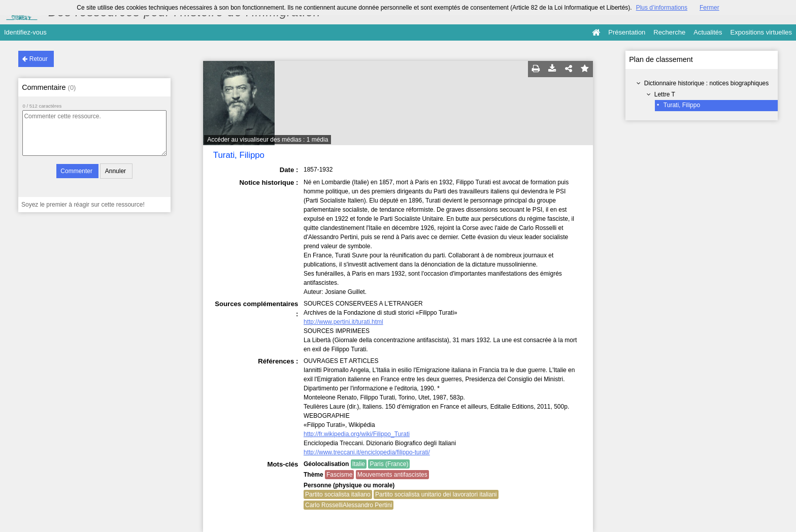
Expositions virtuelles (761, 32)
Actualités (708, 32)
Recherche (669, 32)
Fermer (709, 8)
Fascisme (339, 475)
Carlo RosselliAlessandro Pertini (349, 505)
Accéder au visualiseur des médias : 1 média (268, 140)
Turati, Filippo (682, 105)
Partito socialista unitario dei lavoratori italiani (436, 494)
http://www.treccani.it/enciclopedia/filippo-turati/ (367, 452)
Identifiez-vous (25, 32)
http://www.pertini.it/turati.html (343, 322)
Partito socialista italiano (338, 494)
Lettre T (665, 94)
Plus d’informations (662, 8)
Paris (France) (389, 464)
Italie (359, 464)
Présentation (627, 32)
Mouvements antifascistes (392, 475)
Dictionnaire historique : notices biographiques (706, 83)
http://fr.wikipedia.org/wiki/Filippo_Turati (357, 434)
